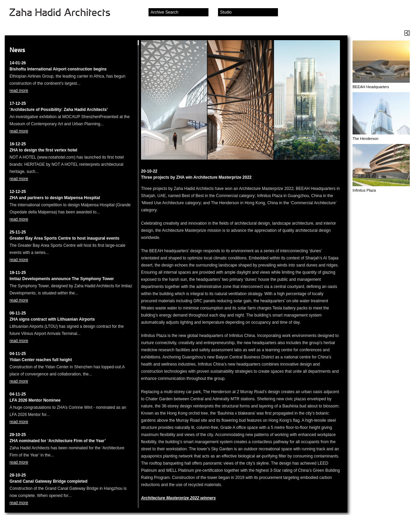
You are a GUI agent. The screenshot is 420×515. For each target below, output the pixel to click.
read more (19, 91)
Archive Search (164, 12)
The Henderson (365, 139)
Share (407, 33)
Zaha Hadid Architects (65, 13)
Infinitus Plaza (364, 190)
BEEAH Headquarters (371, 87)
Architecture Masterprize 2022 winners (178, 498)
